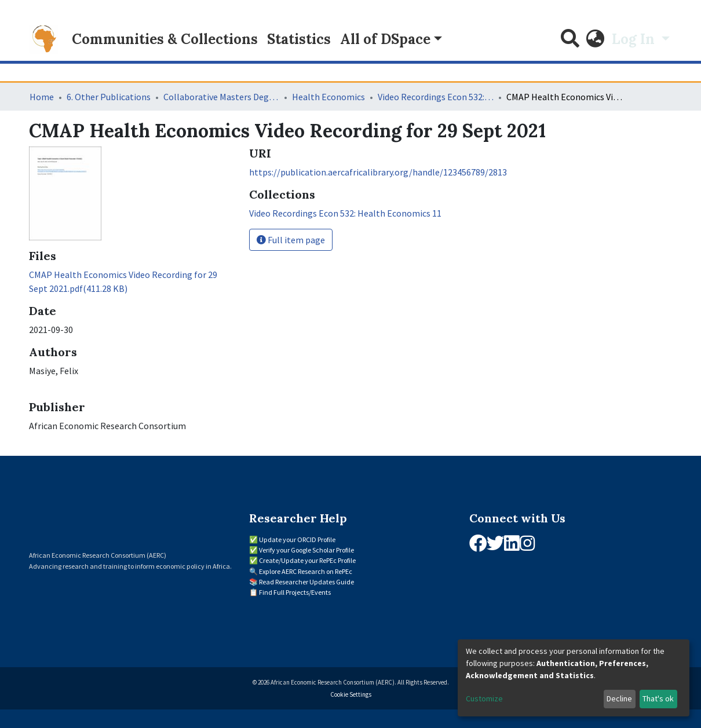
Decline (619, 698)
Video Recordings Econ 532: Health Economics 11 (436, 97)
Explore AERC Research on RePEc (306, 571)
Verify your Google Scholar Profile (306, 550)
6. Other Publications (109, 97)
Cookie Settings (351, 694)
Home (42, 97)
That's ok (658, 698)
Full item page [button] (291, 240)
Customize (484, 698)
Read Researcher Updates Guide (306, 582)
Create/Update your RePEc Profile (307, 560)
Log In (635, 39)
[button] (596, 39)
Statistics (299, 39)
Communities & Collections (165, 39)
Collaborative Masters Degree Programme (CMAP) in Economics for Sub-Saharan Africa (221, 97)
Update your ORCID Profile (297, 539)
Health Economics (328, 97)
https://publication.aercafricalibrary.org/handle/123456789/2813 (378, 172)
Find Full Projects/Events (295, 592)
